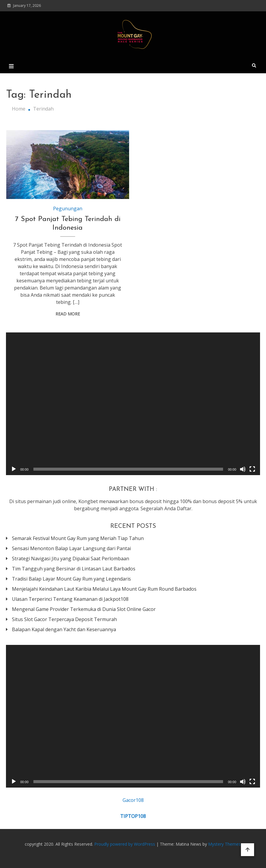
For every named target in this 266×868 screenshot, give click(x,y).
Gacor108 (133, 800)
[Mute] (243, 469)
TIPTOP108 (133, 816)
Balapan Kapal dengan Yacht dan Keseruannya (64, 629)
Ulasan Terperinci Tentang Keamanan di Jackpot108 (70, 599)
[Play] (14, 469)
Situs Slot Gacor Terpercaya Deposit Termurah (64, 619)
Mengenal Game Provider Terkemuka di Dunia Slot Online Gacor (84, 609)
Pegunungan (68, 209)
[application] (133, 404)
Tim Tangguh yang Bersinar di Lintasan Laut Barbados (74, 569)
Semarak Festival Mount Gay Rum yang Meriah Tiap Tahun (78, 538)
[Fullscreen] (252, 469)
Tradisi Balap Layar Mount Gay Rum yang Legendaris (71, 579)
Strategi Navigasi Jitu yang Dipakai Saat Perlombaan (71, 559)
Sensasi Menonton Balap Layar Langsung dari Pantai (71, 548)
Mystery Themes (224, 844)
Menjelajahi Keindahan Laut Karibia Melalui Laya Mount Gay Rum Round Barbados (104, 589)
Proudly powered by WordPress (125, 844)
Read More (68, 314)
